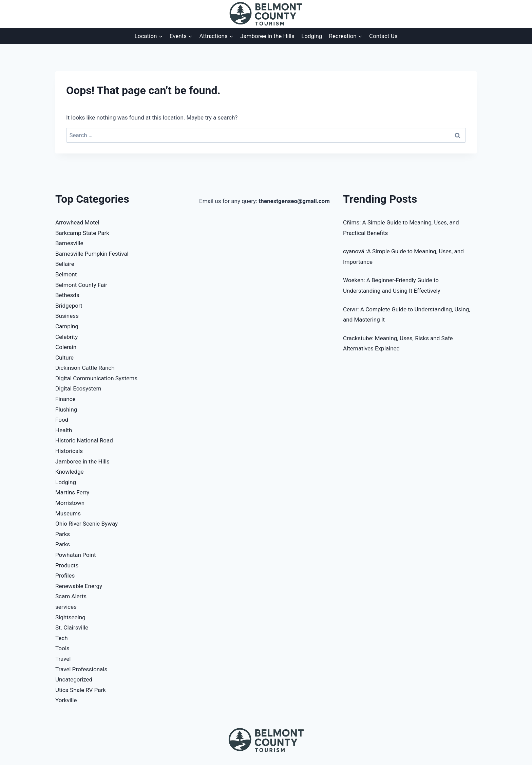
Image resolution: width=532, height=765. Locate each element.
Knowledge (70, 472)
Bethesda (67, 295)
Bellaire (65, 264)
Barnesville (69, 243)
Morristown (70, 503)
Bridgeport (69, 306)
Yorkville (66, 700)
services (66, 607)
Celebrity (66, 337)
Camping (67, 326)
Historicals (69, 451)
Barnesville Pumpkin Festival (92, 254)
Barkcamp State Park (82, 233)
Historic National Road (84, 440)
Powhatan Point (76, 555)
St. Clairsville (72, 627)
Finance (65, 399)
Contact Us (383, 36)
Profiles (65, 576)
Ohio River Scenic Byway (87, 524)
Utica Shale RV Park (81, 690)
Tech (62, 638)
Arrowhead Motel (77, 222)
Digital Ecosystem (78, 388)
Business (67, 316)
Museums (68, 513)
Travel (63, 659)
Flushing (66, 409)
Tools (62, 648)
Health (64, 430)
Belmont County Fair (81, 285)
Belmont (66, 274)
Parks (63, 534)
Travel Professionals (81, 669)
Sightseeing (70, 617)
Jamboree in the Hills (267, 36)
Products (67, 565)
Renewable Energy (79, 586)
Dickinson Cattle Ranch (85, 368)
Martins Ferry (72, 492)
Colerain (66, 347)
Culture (64, 358)
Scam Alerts (71, 596)
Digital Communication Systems (96, 378)
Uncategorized (74, 679)
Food (62, 420)
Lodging (312, 36)
